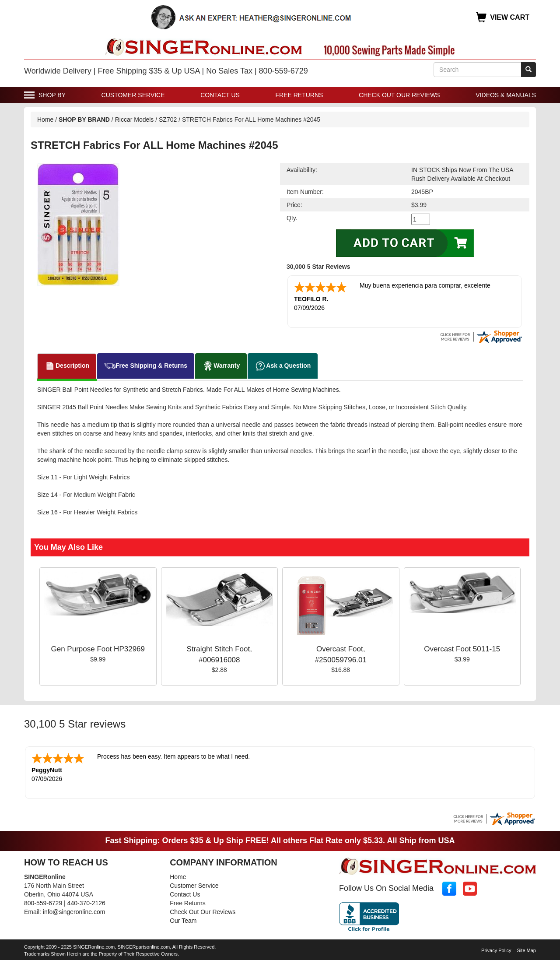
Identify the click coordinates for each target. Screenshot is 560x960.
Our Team (183, 921)
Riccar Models (135, 120)
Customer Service (133, 95)
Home (45, 120)
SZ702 (168, 120)
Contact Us (220, 95)
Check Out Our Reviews (399, 95)
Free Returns (299, 95)
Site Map (527, 950)
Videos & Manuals (506, 95)
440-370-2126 (86, 903)
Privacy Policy (496, 950)
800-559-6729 (43, 903)
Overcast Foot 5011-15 (462, 649)
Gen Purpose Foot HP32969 (98, 649)
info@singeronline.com (74, 912)
